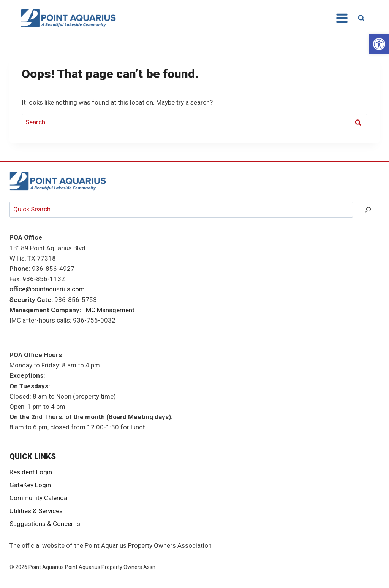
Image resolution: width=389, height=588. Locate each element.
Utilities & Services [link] (36, 511)
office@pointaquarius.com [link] (47, 289)
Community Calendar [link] (40, 498)
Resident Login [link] (31, 472)
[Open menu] (342, 18)
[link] (379, 44)
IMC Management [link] (109, 310)
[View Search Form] (361, 18)
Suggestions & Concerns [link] (45, 524)
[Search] (368, 210)
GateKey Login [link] (30, 485)
